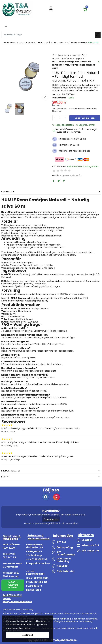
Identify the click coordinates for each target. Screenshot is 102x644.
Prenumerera (51, 519)
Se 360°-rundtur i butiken (13, 585)
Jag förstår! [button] (28, 635)
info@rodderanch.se (38, 563)
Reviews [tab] (6, 477)
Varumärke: (59, 98)
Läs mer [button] (28, 628)
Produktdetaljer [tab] (11, 471)
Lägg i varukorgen (85, 118)
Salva (88, 167)
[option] (25, 78)
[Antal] (60, 118)
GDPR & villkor (71, 523)
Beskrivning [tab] (8, 192)
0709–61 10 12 (93, 42)
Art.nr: (56, 94)
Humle (71, 98)
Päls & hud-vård (76, 167)
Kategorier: (59, 167)
